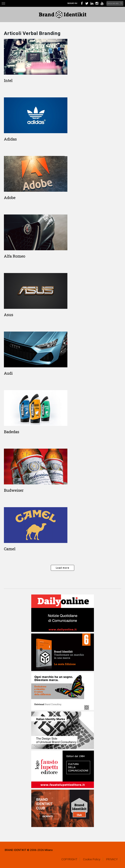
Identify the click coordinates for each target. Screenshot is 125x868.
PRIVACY (112, 859)
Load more (63, 568)
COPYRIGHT (69, 859)
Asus (9, 315)
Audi (8, 373)
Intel (8, 80)
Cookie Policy (92, 859)
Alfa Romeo (15, 256)
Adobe (10, 198)
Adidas (10, 139)
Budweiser (14, 490)
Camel (10, 549)
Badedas (12, 432)
